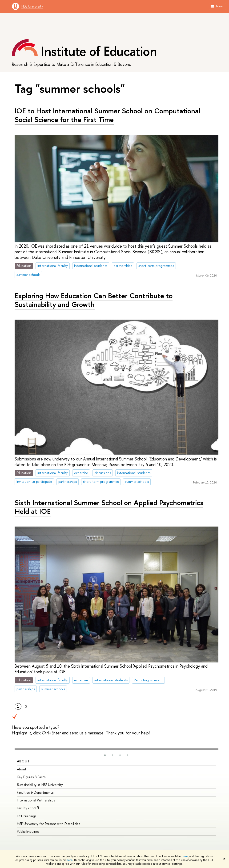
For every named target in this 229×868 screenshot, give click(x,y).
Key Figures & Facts (31, 777)
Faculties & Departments (35, 792)
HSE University (32, 6)
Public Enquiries (28, 831)
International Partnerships (36, 800)
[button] (105, 755)
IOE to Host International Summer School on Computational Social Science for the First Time (107, 115)
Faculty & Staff (28, 808)
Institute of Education (99, 51)
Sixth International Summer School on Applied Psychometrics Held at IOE (109, 507)
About (24, 761)
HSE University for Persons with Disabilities (48, 824)
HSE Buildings (27, 816)
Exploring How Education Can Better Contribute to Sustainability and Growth (94, 300)
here (185, 856)
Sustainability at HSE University (40, 785)
